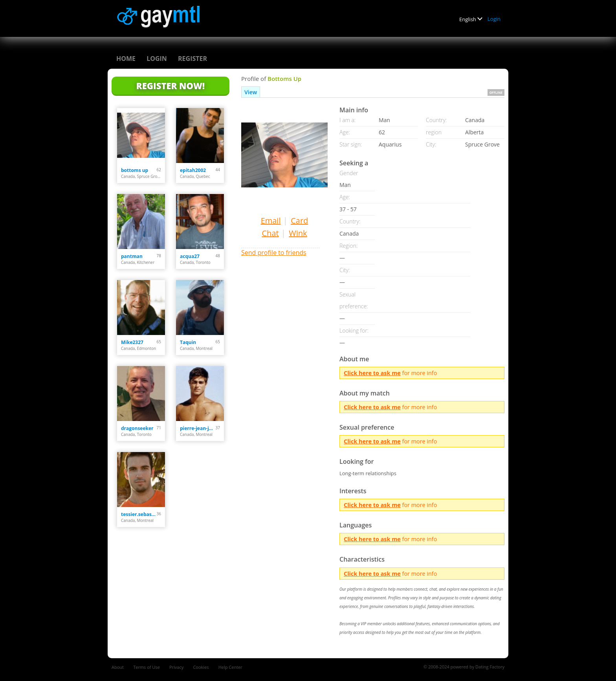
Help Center (230, 667)
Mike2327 (132, 342)
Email (271, 221)
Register (192, 59)
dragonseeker (137, 428)
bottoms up (135, 170)
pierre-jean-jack (198, 428)
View (251, 92)
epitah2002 (193, 170)
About (118, 667)
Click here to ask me (372, 373)
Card (299, 221)
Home (126, 59)
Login (494, 19)
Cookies (201, 667)
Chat (270, 233)
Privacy (176, 667)
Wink (298, 233)
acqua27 (190, 256)
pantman (132, 256)
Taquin (188, 342)
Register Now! (170, 86)
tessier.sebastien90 (139, 514)
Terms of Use (147, 667)
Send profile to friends (274, 253)
